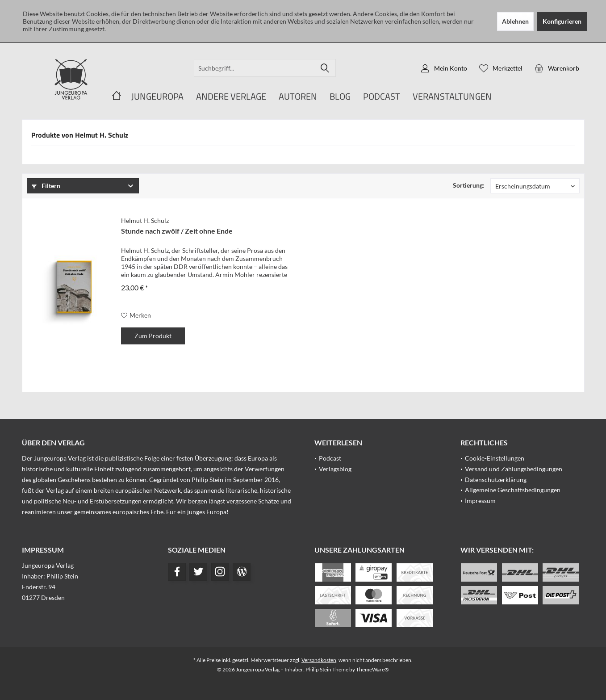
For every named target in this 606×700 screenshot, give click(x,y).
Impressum (480, 501)
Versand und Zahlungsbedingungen (514, 469)
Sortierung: (469, 185)
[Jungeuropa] (157, 97)
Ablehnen (515, 21)
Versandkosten (319, 660)
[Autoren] (298, 97)
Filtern (46, 186)
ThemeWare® (372, 669)
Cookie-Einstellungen (495, 458)
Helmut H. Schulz (145, 220)
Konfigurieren (562, 21)
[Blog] (340, 97)
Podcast (330, 458)
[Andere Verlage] (231, 97)
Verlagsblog (335, 469)
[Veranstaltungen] (452, 97)
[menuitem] (557, 68)
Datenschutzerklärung (496, 480)
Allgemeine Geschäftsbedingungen (513, 490)
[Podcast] (382, 97)
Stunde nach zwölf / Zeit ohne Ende (177, 231)
